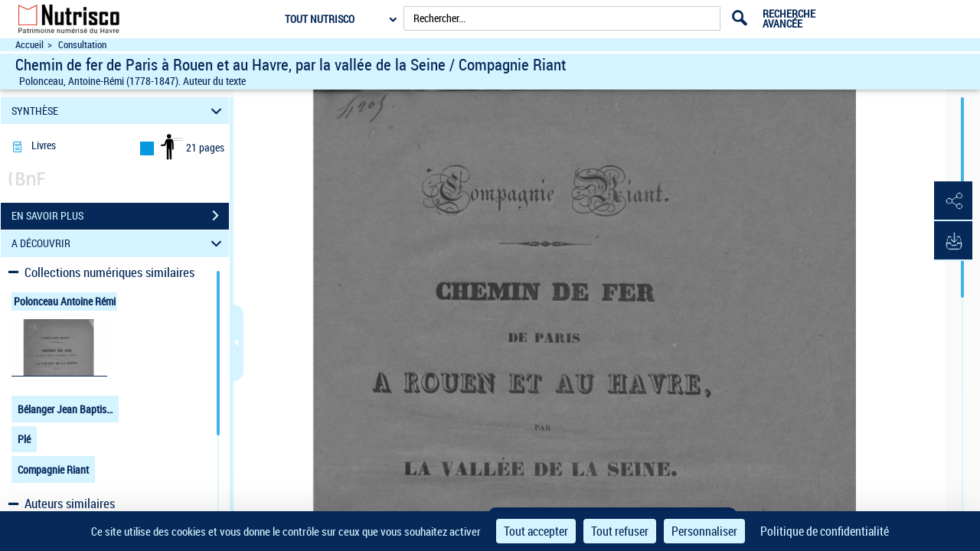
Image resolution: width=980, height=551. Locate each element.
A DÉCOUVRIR (119, 244)
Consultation (82, 45)
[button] (953, 201)
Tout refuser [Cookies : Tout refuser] (620, 531)
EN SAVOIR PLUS (120, 216)
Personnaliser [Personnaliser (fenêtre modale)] (704, 531)
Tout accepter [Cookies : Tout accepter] (536, 531)
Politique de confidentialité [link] (825, 531)
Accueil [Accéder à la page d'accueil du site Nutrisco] (29, 45)
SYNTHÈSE (119, 111)
